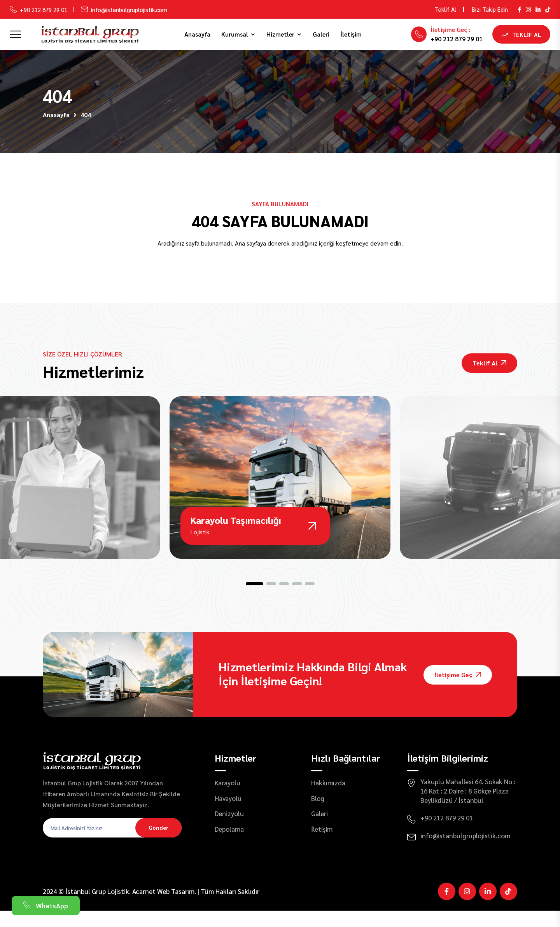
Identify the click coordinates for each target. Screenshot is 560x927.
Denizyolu (229, 830)
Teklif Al (445, 9)
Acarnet (144, 907)
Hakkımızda (328, 799)
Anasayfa (197, 34)
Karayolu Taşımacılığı (236, 535)
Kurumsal (235, 34)
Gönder (158, 844)
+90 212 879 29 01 (44, 10)
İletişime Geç (458, 691)
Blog (318, 814)
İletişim (351, 34)
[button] (255, 600)
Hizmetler (280, 34)
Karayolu (227, 799)
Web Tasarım (176, 907)
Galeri (321, 34)
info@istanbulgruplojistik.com (129, 10)
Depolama (229, 845)
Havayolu (228, 814)
